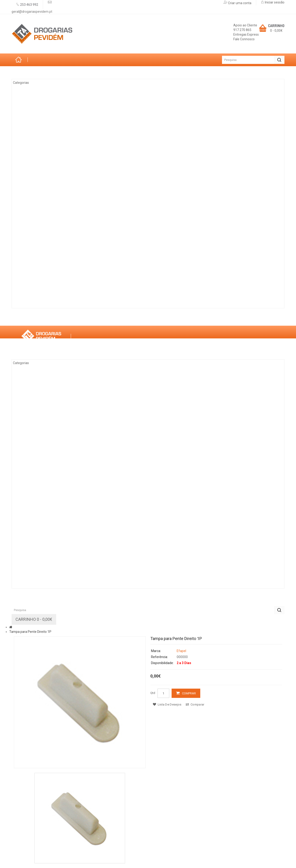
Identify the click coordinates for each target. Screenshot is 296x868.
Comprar (189, 693)
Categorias (28, 72)
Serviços (84, 319)
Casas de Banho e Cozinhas (48, 209)
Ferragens (32, 234)
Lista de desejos (167, 704)
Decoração (33, 221)
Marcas (56, 319)
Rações (29, 298)
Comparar (195, 704)
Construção (34, 285)
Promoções (115, 319)
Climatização (35, 119)
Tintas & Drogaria (40, 132)
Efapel (181, 651)
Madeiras (31, 170)
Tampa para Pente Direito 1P (30, 632)
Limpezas (31, 247)
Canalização (35, 259)
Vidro (28, 196)
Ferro (28, 183)
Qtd (153, 693)
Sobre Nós (27, 319)
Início (20, 60)
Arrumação (34, 94)
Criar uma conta (239, 3)
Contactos (148, 319)
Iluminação (33, 272)
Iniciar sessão (274, 2)
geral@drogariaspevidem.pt (32, 12)
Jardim (29, 107)
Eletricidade (34, 158)
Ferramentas (35, 145)
